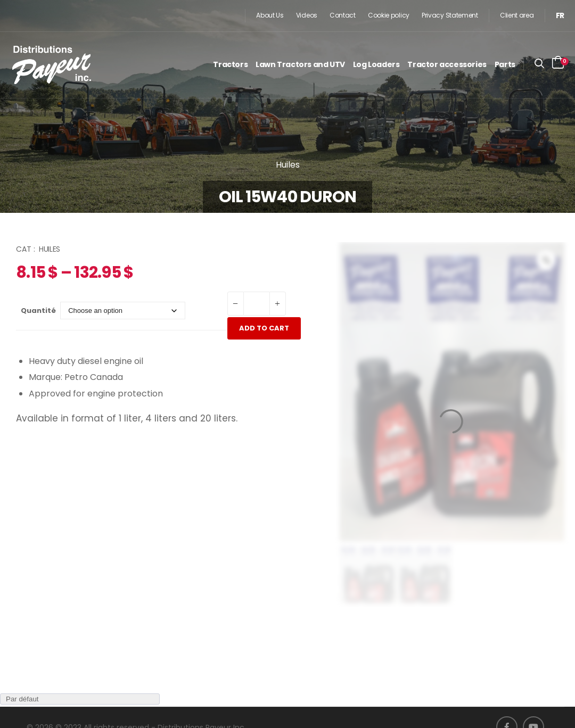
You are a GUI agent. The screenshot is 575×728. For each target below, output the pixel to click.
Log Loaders (376, 64)
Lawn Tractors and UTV (300, 64)
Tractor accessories (447, 64)
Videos (307, 15)
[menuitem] (560, 16)
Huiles (288, 165)
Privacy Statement (450, 15)
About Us (270, 15)
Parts (505, 64)
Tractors (230, 64)
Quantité (38, 311)
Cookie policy (389, 15)
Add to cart (264, 328)
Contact (343, 15)
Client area (517, 15)
